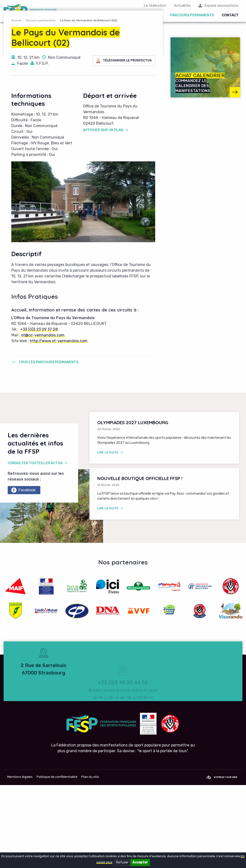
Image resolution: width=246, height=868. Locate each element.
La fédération (155, 6)
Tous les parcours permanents (48, 445)
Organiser (152, 15)
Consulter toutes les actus (35, 546)
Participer (124, 15)
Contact (230, 15)
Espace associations (221, 6)
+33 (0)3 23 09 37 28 (39, 412)
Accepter (140, 862)
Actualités (182, 6)
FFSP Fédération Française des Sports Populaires (31, 11)
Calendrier (93, 15)
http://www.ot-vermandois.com (59, 424)
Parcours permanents (192, 15)
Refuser (122, 862)
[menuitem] (94, 16)
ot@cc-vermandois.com (43, 418)
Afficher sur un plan (103, 213)
